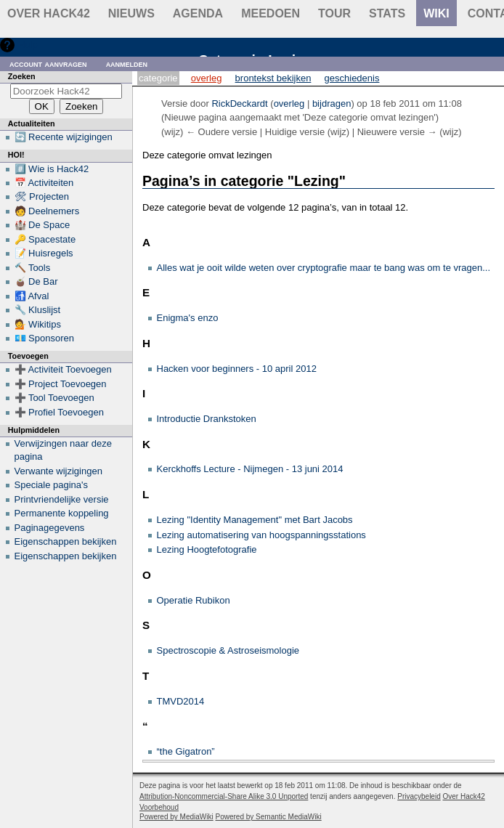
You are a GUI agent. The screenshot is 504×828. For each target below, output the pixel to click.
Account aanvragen (48, 64)
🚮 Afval (32, 296)
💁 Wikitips (38, 324)
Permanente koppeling (62, 513)
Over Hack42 (49, 13)
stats (387, 13)
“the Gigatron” (186, 751)
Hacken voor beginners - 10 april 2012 (237, 369)
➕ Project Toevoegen (61, 384)
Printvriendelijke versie (62, 499)
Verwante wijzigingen (58, 471)
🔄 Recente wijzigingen (64, 137)
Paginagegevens (50, 528)
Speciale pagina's (52, 485)
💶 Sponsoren (45, 338)
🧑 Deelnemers (47, 211)
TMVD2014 (181, 701)
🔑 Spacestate (45, 239)
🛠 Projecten (42, 196)
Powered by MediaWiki (176, 817)
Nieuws (131, 13)
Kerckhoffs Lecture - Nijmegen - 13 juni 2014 (250, 469)
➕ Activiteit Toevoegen (63, 369)
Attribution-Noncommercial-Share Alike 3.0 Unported (224, 796)
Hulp (28, 45)
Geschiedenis (352, 78)
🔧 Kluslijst (38, 310)
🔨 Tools (33, 268)
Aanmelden (127, 64)
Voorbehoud (159, 807)
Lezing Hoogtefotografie (207, 549)
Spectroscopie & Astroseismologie (228, 650)
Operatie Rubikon (194, 600)
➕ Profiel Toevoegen (59, 412)
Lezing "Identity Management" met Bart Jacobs (255, 520)
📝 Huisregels (44, 253)
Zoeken (22, 76)
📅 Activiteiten (44, 183)
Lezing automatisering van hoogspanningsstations (261, 535)
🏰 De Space (42, 225)
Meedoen (271, 13)
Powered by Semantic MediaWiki (269, 817)
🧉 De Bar (36, 281)
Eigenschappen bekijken (66, 541)
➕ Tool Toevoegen (54, 398)
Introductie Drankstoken (207, 419)
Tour (334, 13)
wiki (436, 13)
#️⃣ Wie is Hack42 (52, 169)
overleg (289, 103)
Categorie (158, 78)
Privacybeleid (419, 796)
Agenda (198, 13)
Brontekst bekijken (273, 78)
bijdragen (332, 103)
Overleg (207, 78)
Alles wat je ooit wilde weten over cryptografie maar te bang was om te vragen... (324, 268)
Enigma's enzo (188, 318)
